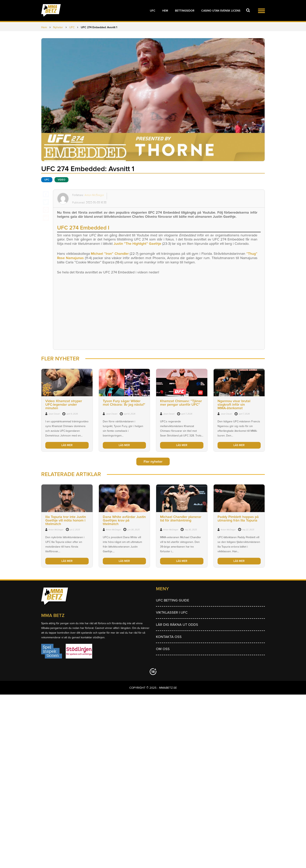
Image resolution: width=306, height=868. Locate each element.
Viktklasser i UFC (172, 612)
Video (61, 180)
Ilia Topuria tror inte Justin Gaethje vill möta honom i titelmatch (66, 520)
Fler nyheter (153, 462)
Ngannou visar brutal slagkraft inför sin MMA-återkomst (234, 405)
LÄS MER (67, 445)
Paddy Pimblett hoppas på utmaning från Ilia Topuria (238, 519)
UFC (153, 11)
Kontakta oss (169, 637)
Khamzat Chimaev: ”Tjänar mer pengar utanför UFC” (181, 403)
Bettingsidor (185, 11)
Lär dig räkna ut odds (177, 625)
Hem (165, 11)
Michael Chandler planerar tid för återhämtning (181, 519)
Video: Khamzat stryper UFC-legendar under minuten (64, 405)
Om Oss (163, 649)
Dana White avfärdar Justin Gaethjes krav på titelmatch (124, 520)
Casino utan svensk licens (221, 11)
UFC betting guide (173, 600)
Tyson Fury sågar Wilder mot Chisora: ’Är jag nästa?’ (124, 403)
